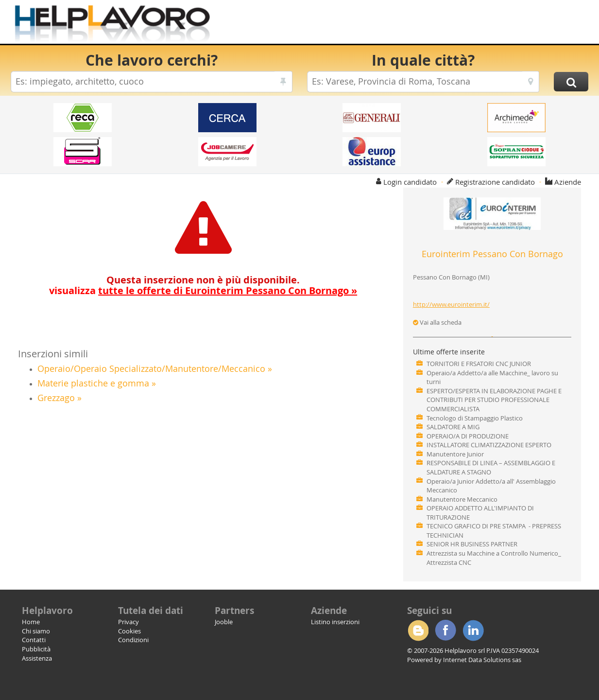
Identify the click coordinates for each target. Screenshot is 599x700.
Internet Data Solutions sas (482, 660)
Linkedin (473, 630)
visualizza (203, 290)
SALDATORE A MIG (453, 427)
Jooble (224, 622)
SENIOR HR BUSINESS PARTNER (472, 544)
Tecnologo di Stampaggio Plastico (475, 418)
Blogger (418, 630)
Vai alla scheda (437, 322)
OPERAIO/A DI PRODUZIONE (468, 436)
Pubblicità (36, 649)
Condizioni (133, 640)
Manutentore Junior (455, 454)
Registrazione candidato (495, 182)
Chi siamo (36, 631)
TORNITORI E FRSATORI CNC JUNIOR (479, 364)
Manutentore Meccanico (462, 499)
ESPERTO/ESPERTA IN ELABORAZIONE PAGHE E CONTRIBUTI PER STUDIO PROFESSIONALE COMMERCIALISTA (494, 400)
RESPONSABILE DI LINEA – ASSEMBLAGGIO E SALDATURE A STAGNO (491, 467)
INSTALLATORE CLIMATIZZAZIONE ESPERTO (489, 445)
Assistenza (37, 658)
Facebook (445, 630)
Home (31, 622)
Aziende (568, 182)
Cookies (129, 631)
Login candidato (410, 182)
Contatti (34, 640)
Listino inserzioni (335, 622)
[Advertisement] (411, 24)
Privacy (128, 622)
